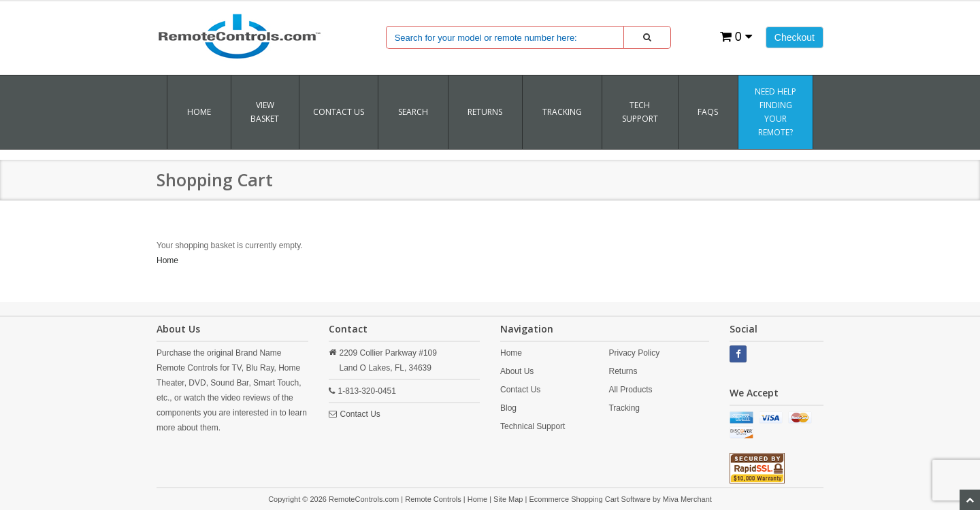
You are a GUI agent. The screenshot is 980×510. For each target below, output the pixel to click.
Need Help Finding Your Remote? (775, 112)
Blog (508, 408)
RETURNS (485, 112)
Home (199, 112)
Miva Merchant (687, 499)
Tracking (624, 408)
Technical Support (533, 426)
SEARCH (413, 112)
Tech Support (640, 112)
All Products (630, 390)
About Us (517, 371)
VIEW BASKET (265, 112)
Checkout (795, 37)
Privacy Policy (634, 353)
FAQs (708, 112)
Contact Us (339, 112)
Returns (623, 371)
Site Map (508, 499)
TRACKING (562, 112)
